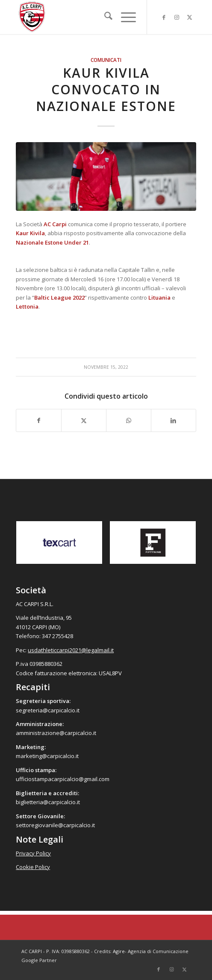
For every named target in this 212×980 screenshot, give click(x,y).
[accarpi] (88, 17)
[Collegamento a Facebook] (164, 17)
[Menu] (124, 17)
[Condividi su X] (84, 420)
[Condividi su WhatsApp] (129, 420)
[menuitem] (104, 17)
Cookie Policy (33, 867)
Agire (119, 951)
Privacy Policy (33, 853)
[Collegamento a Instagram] (177, 17)
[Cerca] (104, 17)
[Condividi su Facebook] (39, 420)
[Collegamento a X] (190, 17)
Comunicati (106, 60)
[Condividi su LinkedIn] (174, 420)
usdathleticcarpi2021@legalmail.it (71, 650)
